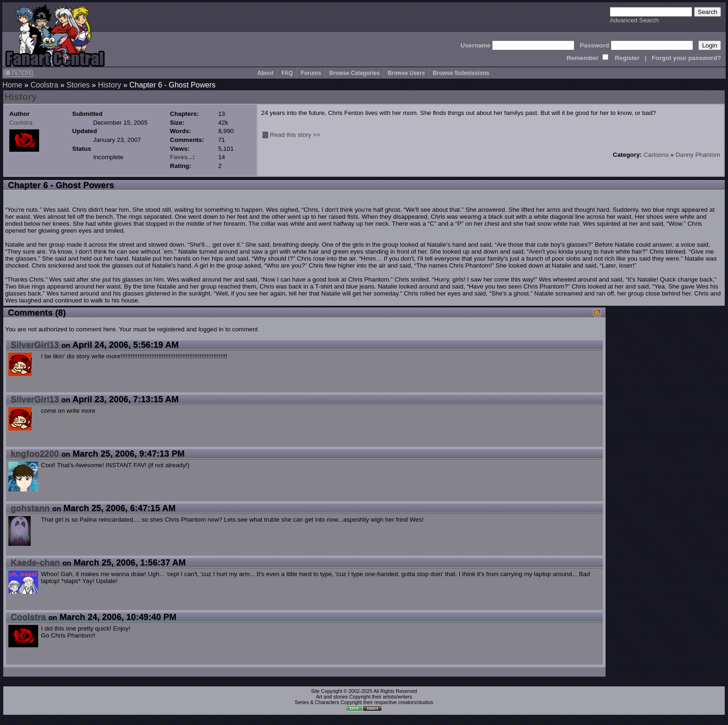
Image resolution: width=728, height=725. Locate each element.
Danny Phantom (698, 155)
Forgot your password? (686, 58)
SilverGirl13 (35, 345)
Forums (311, 73)
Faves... (181, 157)
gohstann (30, 508)
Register (627, 58)
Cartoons (656, 155)
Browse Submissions (461, 73)
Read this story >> (295, 135)
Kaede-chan (35, 562)
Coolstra (44, 85)
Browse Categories (354, 73)
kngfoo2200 (35, 453)
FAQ (287, 73)
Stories (78, 85)
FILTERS (18, 73)
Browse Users (406, 73)
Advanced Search (634, 20)
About (266, 73)
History (109, 85)
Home (12, 85)
